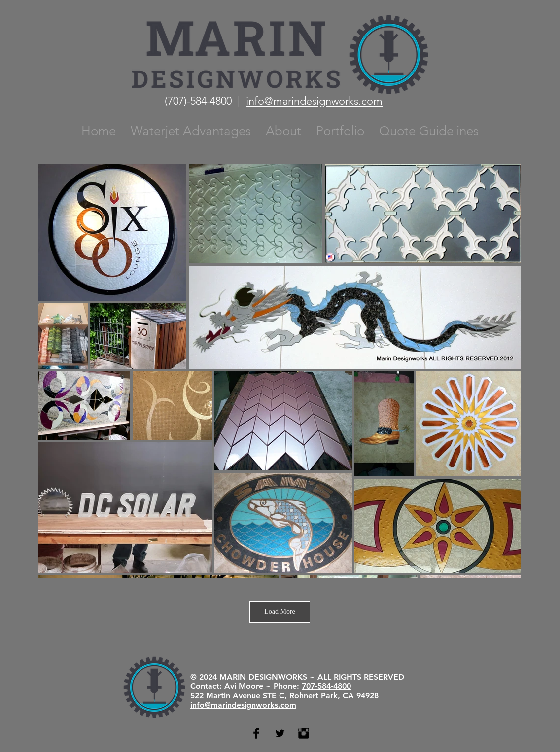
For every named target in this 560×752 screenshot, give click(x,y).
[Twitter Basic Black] (280, 733)
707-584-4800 (326, 686)
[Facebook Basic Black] (256, 733)
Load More (280, 612)
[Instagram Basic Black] (304, 733)
